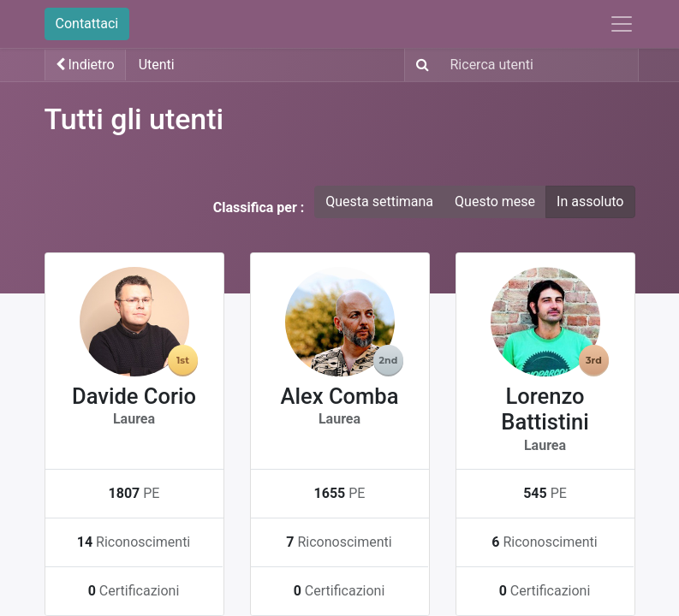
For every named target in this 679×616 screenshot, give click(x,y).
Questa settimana (379, 201)
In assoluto (590, 201)
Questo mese (495, 201)
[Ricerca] (419, 65)
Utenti (157, 65)
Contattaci (87, 24)
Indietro (85, 65)
